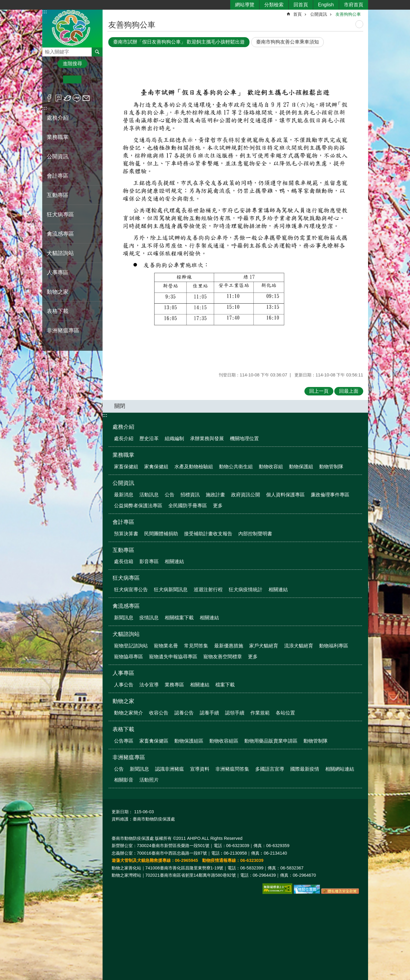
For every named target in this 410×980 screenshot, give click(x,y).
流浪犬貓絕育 (299, 646)
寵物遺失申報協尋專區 (173, 657)
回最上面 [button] (349, 391)
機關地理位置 (244, 438)
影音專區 (149, 561)
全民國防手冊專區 (188, 506)
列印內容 (359, 24)
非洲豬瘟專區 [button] (63, 330)
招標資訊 (190, 495)
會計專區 (123, 522)
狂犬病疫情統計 (246, 590)
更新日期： (122, 812)
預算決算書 (126, 534)
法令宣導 (149, 685)
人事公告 (124, 685)
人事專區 (123, 673)
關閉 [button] (120, 406)
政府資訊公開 (246, 495)
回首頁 (301, 5)
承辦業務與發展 (207, 438)
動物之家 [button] (58, 292)
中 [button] (72, 79)
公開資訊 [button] (58, 156)
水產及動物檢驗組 (194, 467)
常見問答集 (196, 646)
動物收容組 (271, 467)
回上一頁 (319, 391)
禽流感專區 (126, 606)
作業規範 (260, 713)
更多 (218, 506)
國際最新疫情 (305, 769)
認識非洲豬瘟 (170, 769)
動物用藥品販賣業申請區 (271, 741)
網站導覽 (245, 5)
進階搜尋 (72, 64)
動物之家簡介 (129, 713)
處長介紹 (124, 438)
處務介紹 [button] (58, 118)
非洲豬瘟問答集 (232, 769)
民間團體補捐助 (161, 534)
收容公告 (159, 713)
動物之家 (123, 701)
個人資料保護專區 (285, 495)
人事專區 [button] (58, 272)
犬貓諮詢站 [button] (60, 253)
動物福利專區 (334, 646)
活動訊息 (149, 495)
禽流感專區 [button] (60, 234)
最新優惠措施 (229, 646)
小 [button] (54, 79)
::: (45, 12)
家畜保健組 (126, 467)
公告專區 (124, 741)
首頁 (297, 14)
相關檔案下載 (179, 618)
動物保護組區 (189, 741)
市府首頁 (354, 5)
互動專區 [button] (58, 195)
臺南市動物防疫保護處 (72, 28)
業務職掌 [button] (58, 137)
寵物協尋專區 (129, 657)
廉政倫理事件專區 (330, 495)
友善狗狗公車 (348, 14)
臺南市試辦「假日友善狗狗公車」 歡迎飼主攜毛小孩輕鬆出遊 (179, 42)
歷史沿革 (149, 438)
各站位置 (285, 713)
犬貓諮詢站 (126, 634)
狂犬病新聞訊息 (171, 590)
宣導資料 (200, 769)
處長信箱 (124, 561)
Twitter (68, 98)
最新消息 (124, 495)
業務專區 (174, 685)
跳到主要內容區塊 (3, 3)
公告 (170, 495)
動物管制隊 (331, 467)
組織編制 (174, 438)
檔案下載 (225, 685)
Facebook (49, 98)
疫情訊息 (149, 618)
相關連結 (174, 561)
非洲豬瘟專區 (129, 757)
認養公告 (184, 713)
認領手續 (235, 713)
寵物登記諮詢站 (131, 646)
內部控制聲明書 (255, 534)
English (326, 5)
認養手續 (209, 713)
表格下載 (123, 729)
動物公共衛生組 (236, 467)
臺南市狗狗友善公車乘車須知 (288, 42)
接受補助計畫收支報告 (208, 534)
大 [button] (91, 79)
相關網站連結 (340, 769)
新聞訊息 (124, 618)
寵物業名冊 (166, 646)
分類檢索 (274, 5)
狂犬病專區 (126, 578)
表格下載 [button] (58, 311)
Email (86, 98)
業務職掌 (123, 455)
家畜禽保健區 (154, 741)
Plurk (58, 98)
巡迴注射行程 (208, 590)
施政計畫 (215, 495)
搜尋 (47, 50)
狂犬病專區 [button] (60, 214)
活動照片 (149, 780)
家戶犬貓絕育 (264, 646)
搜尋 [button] (97, 52)
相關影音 (124, 780)
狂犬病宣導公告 (131, 590)
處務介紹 (123, 427)
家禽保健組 (156, 467)
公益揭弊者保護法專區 (138, 506)
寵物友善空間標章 (223, 657)
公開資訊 (319, 14)
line (77, 98)
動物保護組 (301, 467)
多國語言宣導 (270, 769)
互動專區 (123, 550)
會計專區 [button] (58, 176)
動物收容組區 (224, 741)
